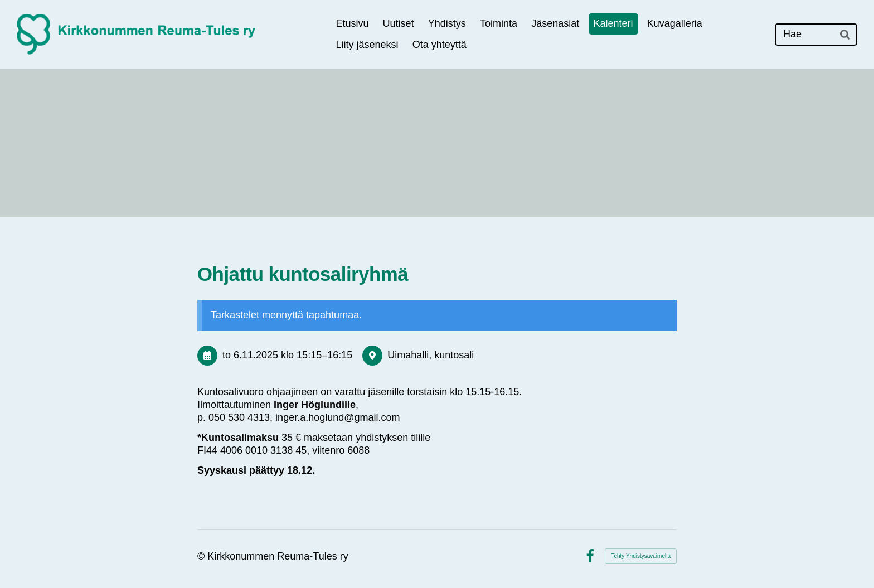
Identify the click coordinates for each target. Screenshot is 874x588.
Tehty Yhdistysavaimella (641, 556)
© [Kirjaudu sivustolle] (202, 556)
